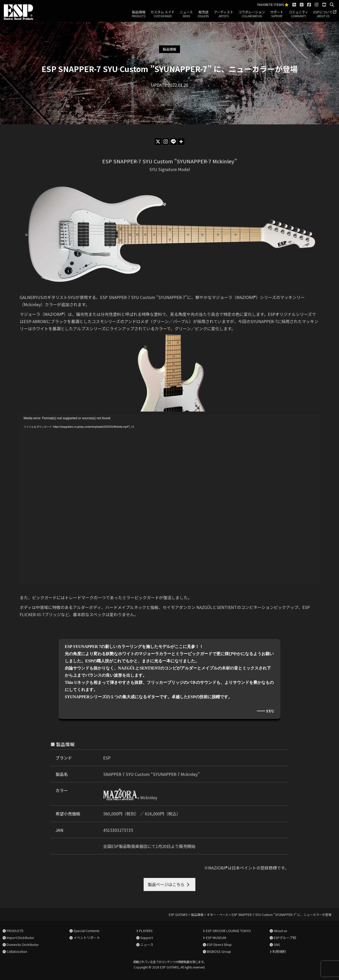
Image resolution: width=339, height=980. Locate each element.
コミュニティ (298, 14)
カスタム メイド (163, 14)
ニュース (186, 14)
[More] (181, 142)
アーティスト (224, 14)
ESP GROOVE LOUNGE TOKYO (228, 931)
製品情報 (139, 14)
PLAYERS (146, 931)
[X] (158, 142)
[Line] (173, 142)
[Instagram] (166, 142)
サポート (277, 14)
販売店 (203, 14)
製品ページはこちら (166, 884)
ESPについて (323, 14)
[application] (169, 500)
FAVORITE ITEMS (273, 5)
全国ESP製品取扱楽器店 (125, 846)
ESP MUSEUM (216, 938)
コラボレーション (252, 14)
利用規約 (279, 951)
